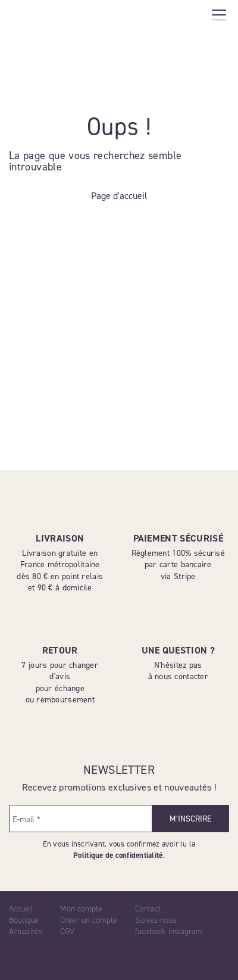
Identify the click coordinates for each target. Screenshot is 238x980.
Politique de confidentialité (118, 855)
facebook (151, 931)
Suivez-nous (156, 920)
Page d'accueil (119, 196)
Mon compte (81, 909)
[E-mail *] (81, 819)
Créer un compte (89, 920)
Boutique (24, 920)
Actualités (26, 931)
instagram (185, 931)
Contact (148, 909)
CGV (67, 931)
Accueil (21, 909)
